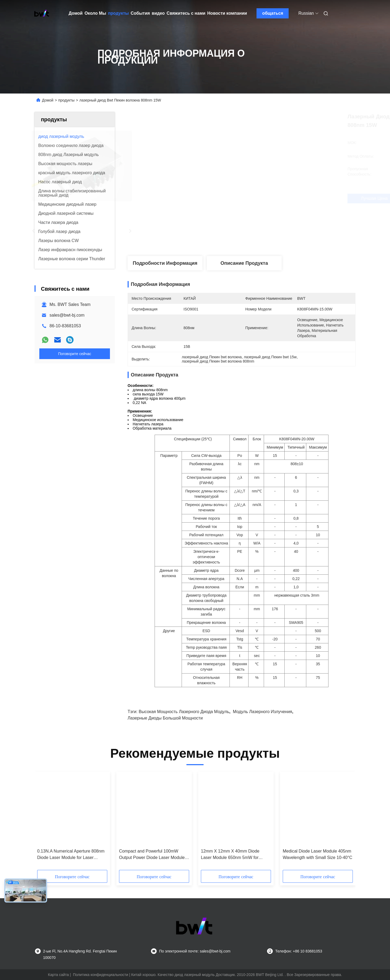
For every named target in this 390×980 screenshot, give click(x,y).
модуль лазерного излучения (262, 712)
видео (158, 13)
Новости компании (227, 13)
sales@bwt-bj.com (67, 315)
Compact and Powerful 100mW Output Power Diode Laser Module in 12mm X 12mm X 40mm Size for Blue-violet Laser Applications (152, 855)
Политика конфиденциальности (101, 975)
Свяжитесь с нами (186, 13)
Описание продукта (244, 263)
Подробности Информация (165, 263)
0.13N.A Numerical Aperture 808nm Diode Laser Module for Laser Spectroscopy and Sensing (71, 855)
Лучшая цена (271, 199)
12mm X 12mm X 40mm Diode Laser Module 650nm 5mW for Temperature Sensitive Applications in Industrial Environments (234, 855)
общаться (273, 13)
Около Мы (95, 13)
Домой (76, 13)
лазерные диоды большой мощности (165, 718)
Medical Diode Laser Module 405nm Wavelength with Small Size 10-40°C (318, 854)
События (140, 13)
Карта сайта (58, 975)
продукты (118, 13)
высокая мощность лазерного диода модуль (184, 712)
